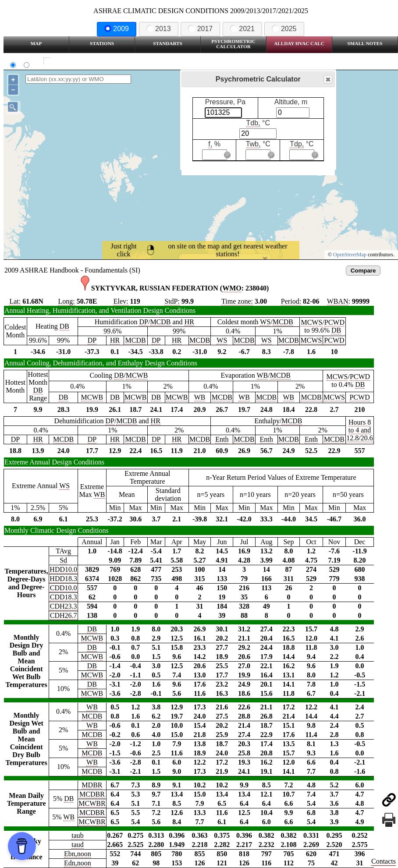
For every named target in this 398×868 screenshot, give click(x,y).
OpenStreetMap (350, 255)
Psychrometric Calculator (233, 44)
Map (36, 43)
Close (327, 80)
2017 (200, 29)
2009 (117, 29)
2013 (159, 29)
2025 (284, 29)
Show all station (73, 61)
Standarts (168, 43)
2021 (242, 29)
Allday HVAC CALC (299, 43)
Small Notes (365, 43)
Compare (363, 271)
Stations (102, 43)
